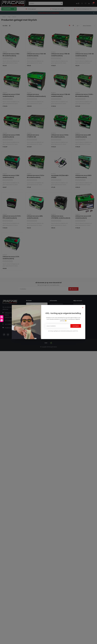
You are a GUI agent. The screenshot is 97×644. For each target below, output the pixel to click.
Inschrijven (76, 326)
